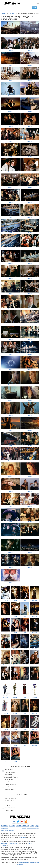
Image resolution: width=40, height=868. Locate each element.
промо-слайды (9, 800)
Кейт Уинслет (9, 770)
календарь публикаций (30, 828)
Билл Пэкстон (9, 787)
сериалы (26, 826)
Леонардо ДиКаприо (11, 777)
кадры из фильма (10, 798)
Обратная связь (24, 863)
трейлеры (4, 826)
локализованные (10, 808)
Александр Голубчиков (9, 843)
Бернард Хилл (9, 779)
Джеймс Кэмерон (10, 784)
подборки (4, 828)
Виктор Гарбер (9, 789)
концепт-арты (9, 810)
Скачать (10, 35)
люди (37, 826)
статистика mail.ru (8, 830)
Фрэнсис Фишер (10, 772)
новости (12, 826)
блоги (32, 826)
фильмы (19, 826)
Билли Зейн (8, 775)
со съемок (8, 803)
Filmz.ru (23, 837)
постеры (7, 805)
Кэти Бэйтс (8, 782)
